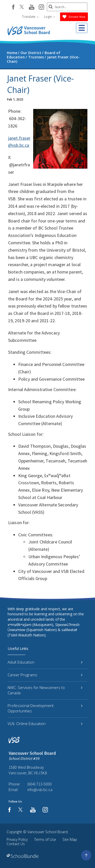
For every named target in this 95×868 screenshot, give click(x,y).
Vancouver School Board (48, 832)
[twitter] (22, 7)
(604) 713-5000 (40, 784)
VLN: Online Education (45, 724)
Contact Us (16, 844)
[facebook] (13, 7)
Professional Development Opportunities (45, 708)
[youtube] (32, 7)
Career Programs (45, 675)
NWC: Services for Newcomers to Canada (45, 690)
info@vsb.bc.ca (40, 790)
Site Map (70, 839)
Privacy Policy (17, 839)
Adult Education (45, 662)
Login (50, 17)
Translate (30, 17)
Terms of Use (45, 839)
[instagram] (41, 7)
